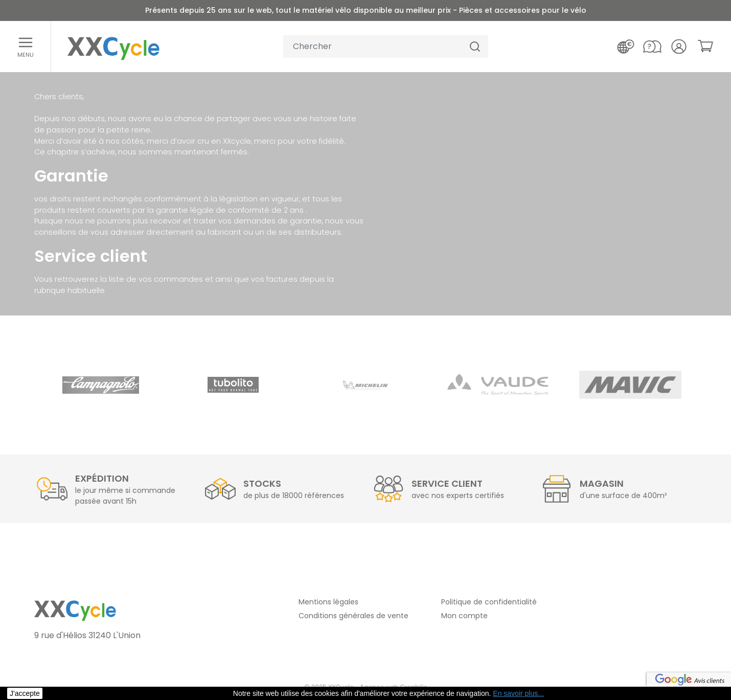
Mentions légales (328, 602)
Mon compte (464, 616)
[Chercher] (475, 47)
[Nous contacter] (652, 47)
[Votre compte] (679, 47)
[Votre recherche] (373, 47)
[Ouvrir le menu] (26, 47)
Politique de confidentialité (489, 602)
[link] (705, 46)
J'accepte (25, 693)
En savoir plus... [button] (518, 693)
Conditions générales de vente (353, 616)
